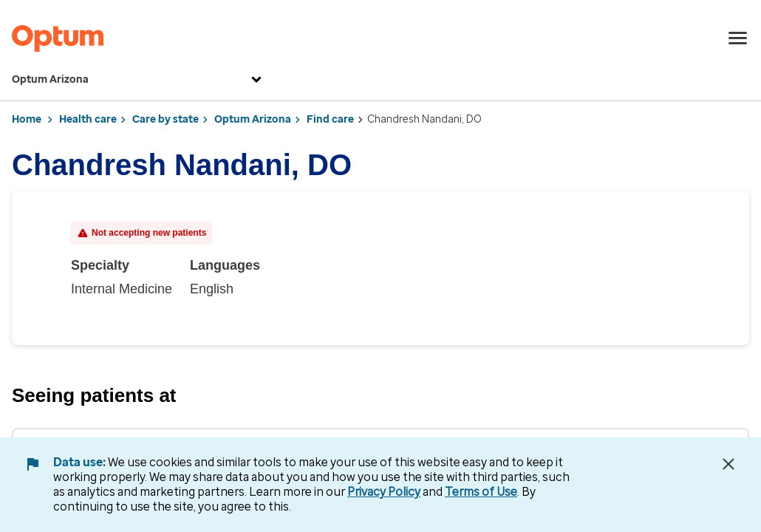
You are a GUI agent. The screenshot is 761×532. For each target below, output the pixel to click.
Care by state (165, 119)
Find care (330, 119)
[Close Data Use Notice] (728, 464)
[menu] (738, 38)
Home (27, 119)
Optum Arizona (139, 80)
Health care (88, 119)
